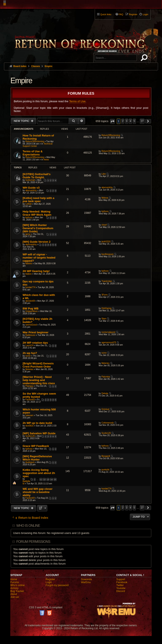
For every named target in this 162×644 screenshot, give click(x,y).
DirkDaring (106, 308)
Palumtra (106, 377)
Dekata (105, 393)
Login (49, 582)
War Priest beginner (35, 332)
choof (104, 225)
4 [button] (130, 121)
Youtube (121, 588)
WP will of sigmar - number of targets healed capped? (39, 258)
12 (44, 479)
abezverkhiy (31, 190)
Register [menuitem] (133, 14)
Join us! (15, 597)
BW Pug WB (30, 308)
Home (14, 579)
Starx (104, 319)
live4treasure (107, 254)
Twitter (120, 585)
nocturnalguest (108, 332)
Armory (14, 588)
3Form (105, 295)
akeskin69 (30, 301)
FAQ (121, 14)
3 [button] (127, 121)
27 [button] (142, 121)
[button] (112, 121)
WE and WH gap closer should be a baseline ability (38, 492)
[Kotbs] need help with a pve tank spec (38, 200)
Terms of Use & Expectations (32, 153)
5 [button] (134, 121)
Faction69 (30, 400)
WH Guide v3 (31, 188)
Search (145, 59)
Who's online (18, 585)
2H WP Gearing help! (36, 271)
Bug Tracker (17, 591)
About (14, 594)
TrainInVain (107, 281)
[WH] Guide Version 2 (36, 242)
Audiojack (30, 462)
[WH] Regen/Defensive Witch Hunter (37, 458)
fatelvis (29, 263)
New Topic (22, 121)
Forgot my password (57, 585)
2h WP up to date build (37, 423)
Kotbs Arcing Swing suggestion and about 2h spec (39, 473)
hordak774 (30, 287)
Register (51, 579)
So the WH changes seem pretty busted (39, 395)
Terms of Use (77, 101)
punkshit (105, 470)
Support (121, 579)
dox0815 (30, 426)
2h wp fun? (30, 353)
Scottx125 (30, 436)
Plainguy (30, 386)
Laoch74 (30, 345)
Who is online (28, 526)
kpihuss (29, 217)
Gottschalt (30, 180)
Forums (15, 582)
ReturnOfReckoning (35, 141)
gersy (28, 234)
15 (55, 479)
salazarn (30, 415)
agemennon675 (109, 342)
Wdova (105, 198)
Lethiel (29, 204)
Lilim (104, 174)
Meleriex (30, 369)
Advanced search (108, 51)
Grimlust (105, 409)
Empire (21, 81)
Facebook (122, 582)
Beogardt (106, 456)
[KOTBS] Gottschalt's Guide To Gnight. (36, 176)
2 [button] (123, 121)
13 (48, 479)
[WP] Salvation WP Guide (39, 433)
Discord (121, 591)
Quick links (106, 14)
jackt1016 (106, 242)
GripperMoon (32, 311)
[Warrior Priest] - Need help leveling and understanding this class (39, 380)
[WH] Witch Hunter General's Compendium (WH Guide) (38, 228)
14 (51, 479)
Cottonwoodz (108, 423)
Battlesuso (30, 335)
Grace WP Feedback (36, 446)
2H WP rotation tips (35, 343)
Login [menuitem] (145, 14)
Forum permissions (33, 542)
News (46, 160)
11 (41, 479)
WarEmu (86, 582)
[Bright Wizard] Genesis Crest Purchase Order (38, 365)
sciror (28, 356)
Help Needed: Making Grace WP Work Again (37, 213)
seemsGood (31, 325)
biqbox (29, 274)
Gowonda (86, 579)
